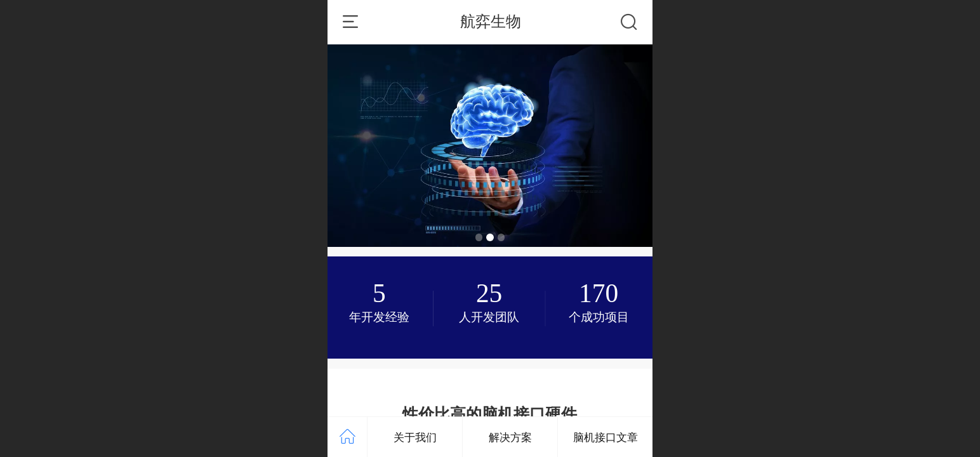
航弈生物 (491, 21)
